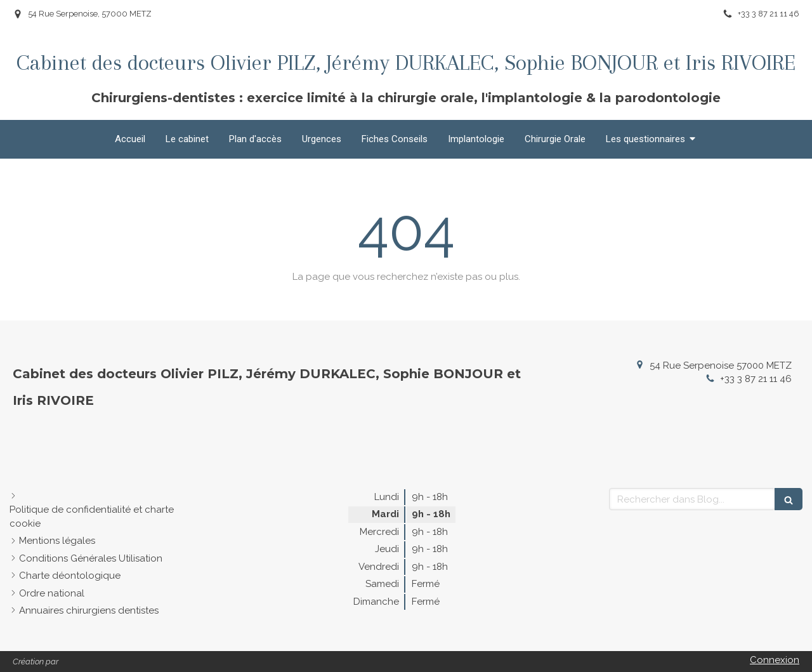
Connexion (775, 660)
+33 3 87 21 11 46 (756, 379)
